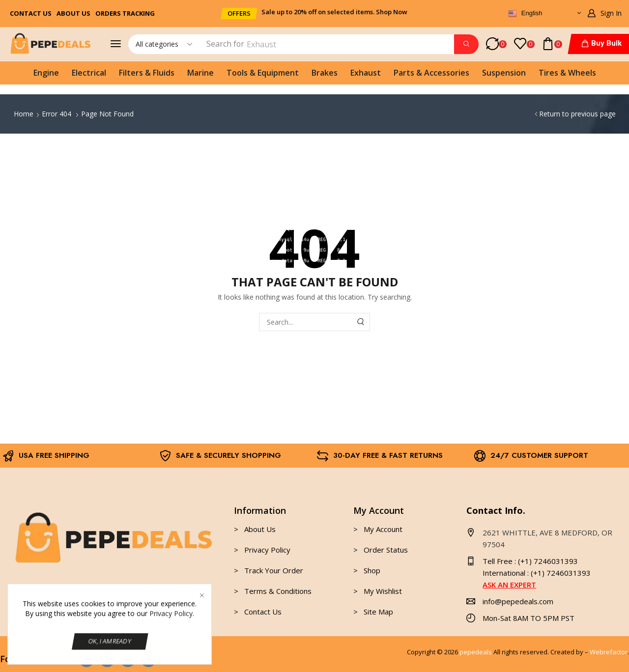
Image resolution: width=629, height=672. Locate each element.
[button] (239, 14)
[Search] (466, 44)
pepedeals (476, 652)
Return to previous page (577, 114)
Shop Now (392, 12)
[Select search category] (163, 44)
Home (24, 114)
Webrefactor (609, 652)
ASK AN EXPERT (509, 585)
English (525, 14)
